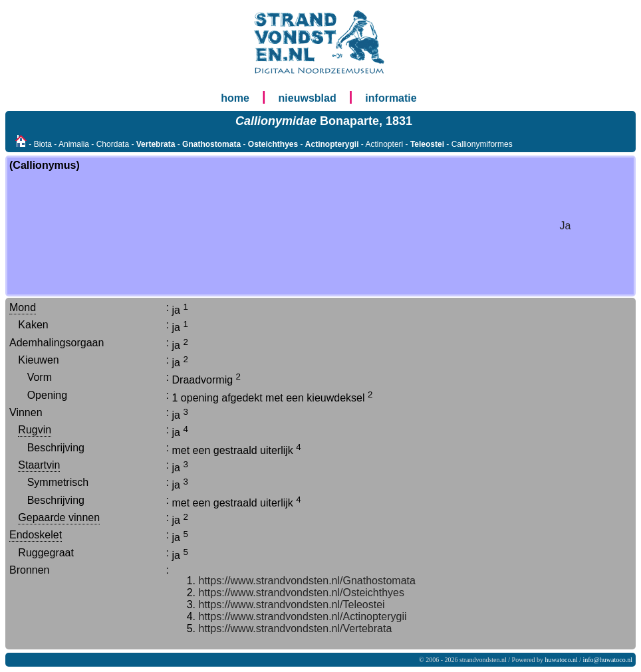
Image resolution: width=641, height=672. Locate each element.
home (235, 98)
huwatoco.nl (562, 660)
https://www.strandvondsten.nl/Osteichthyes (302, 593)
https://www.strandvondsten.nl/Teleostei (292, 605)
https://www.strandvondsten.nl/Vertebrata (296, 628)
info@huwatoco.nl (608, 660)
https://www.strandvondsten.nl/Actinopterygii (303, 616)
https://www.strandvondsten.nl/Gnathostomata (307, 581)
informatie (391, 98)
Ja (566, 226)
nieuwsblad (308, 98)
